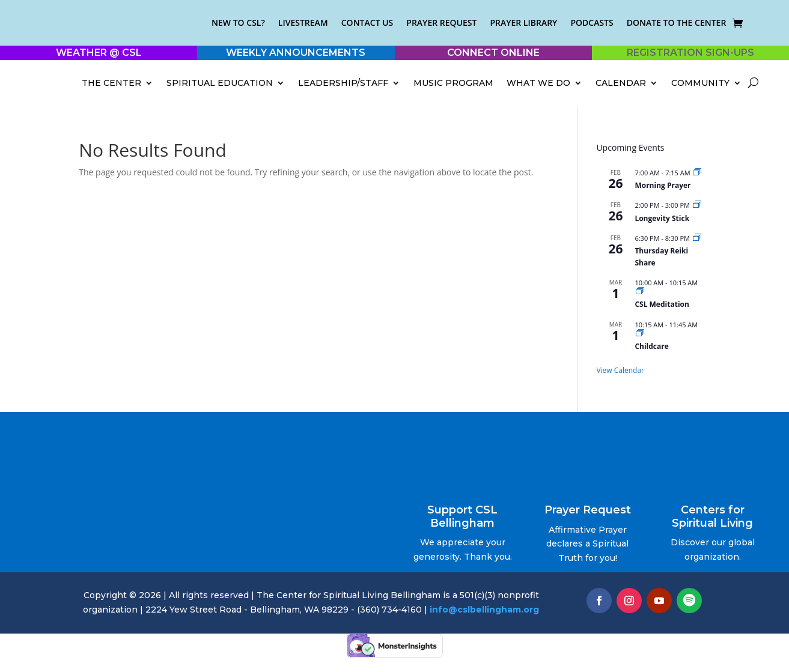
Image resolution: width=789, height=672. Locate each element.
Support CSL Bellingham (462, 516)
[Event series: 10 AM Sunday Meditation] (640, 292)
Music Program (453, 83)
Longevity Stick (662, 218)
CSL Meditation (662, 304)
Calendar (621, 83)
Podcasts (592, 23)
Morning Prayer (663, 185)
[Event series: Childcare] (640, 334)
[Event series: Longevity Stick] (697, 205)
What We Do (538, 83)
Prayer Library (523, 23)
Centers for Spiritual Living (712, 516)
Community (700, 83)
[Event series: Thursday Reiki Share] (697, 238)
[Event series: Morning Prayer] (697, 173)
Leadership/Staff (343, 83)
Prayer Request (441, 23)
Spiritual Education (220, 83)
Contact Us (367, 23)
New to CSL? (238, 23)
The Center (111, 83)
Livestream (303, 23)
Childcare (651, 346)
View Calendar (620, 370)
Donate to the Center (677, 23)
